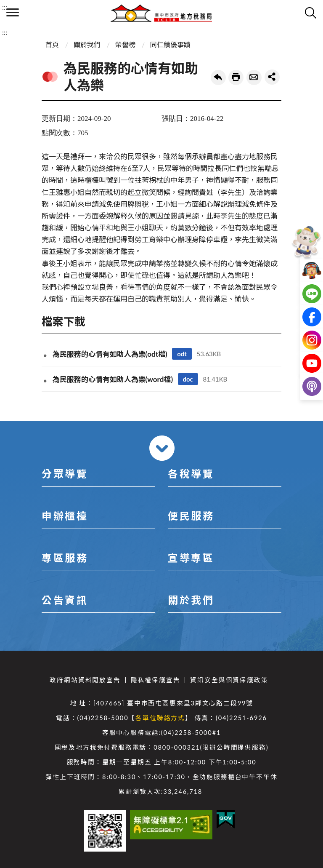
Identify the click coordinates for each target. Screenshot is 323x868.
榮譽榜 (125, 44)
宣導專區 (191, 558)
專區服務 (65, 558)
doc (188, 379)
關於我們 (87, 44)
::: (5, 7)
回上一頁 (218, 77)
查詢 (310, 13)
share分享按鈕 (272, 77)
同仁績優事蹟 (170, 44)
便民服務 (191, 516)
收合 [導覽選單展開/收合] (162, 448)
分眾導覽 (65, 474)
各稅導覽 (191, 474)
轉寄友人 (254, 77)
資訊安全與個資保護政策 (229, 680)
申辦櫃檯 (65, 516)
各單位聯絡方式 (160, 718)
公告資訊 (65, 600)
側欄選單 (13, 12)
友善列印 (236, 77)
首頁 (52, 44)
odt (182, 354)
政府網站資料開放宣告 (85, 680)
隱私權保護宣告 (156, 680)
